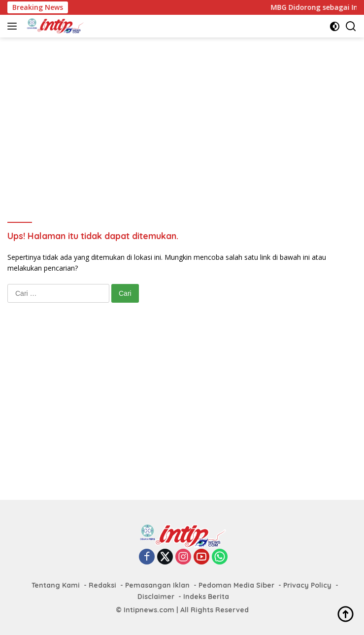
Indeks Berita (206, 597)
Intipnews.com (149, 610)
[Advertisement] (186, 116)
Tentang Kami (56, 585)
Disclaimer (156, 597)
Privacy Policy (307, 585)
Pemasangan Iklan (157, 585)
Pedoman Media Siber (236, 585)
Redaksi (102, 585)
